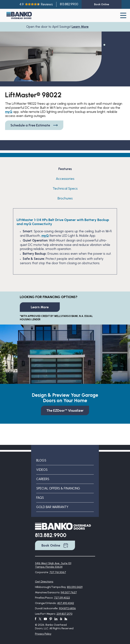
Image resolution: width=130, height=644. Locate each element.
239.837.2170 (64, 614)
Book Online (55, 545)
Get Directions (44, 582)
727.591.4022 (62, 598)
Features (65, 169)
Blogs (41, 460)
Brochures (65, 198)
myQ (9, 112)
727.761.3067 (58, 572)
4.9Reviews (36, 4)
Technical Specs (65, 188)
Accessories (65, 179)
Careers (43, 479)
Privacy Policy (43, 634)
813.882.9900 (69, 4)
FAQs (40, 498)
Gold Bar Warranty (52, 507)
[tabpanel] (51, 63)
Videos (42, 470)
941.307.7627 (69, 592)
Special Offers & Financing (58, 488)
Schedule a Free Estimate (34, 125)
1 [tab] (104, 45)
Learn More (81, 27)
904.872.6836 (67, 608)
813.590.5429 (75, 587)
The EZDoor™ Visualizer (65, 410)
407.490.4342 (66, 603)
